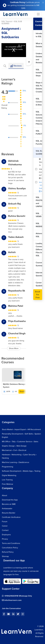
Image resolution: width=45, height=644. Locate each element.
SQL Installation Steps (39, 73)
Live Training (7, 480)
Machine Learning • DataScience (16, 462)
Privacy (5, 539)
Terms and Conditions (11, 543)
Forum (5, 522)
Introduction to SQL (39, 35)
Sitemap (5, 556)
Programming (7, 467)
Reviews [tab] (16, 66)
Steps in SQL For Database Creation (39, 87)
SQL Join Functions (39, 142)
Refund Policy (8, 552)
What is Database (39, 45)
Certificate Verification (11, 517)
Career (5, 526)
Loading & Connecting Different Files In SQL (39, 250)
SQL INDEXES (39, 225)
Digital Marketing (9, 475)
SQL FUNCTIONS (39, 132)
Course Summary (39, 264)
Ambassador (7, 509)
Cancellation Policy (10, 548)
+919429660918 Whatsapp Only (17, 596)
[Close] (43, 3)
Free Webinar (7, 484)
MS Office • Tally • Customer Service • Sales (20, 442)
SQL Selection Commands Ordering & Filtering (39, 118)
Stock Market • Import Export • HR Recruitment (21, 429)
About (4, 495)
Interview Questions (39, 274)
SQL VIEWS (39, 215)
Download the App (10, 500)
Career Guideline (39, 284)
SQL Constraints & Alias (39, 102)
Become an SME (9, 504)
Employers (6, 535)
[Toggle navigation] (38, 14)
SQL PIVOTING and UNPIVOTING (39, 202)
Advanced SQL (39, 235)
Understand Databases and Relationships (39, 58)
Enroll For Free (25, 391)
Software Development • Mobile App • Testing (21, 471)
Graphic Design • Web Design (14, 446)
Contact (5, 530)
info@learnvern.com (12, 600)
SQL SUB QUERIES (39, 152)
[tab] (5, 66)
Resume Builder (9, 513)
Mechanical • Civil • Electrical (14, 450)
